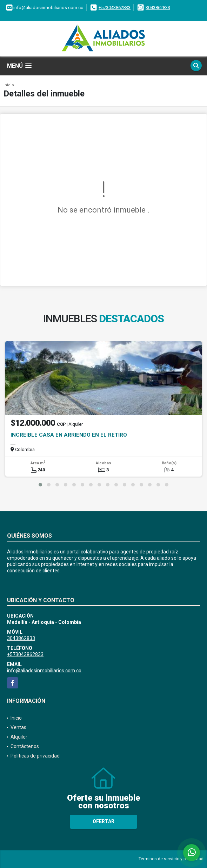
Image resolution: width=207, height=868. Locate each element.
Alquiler (19, 737)
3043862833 (158, 8)
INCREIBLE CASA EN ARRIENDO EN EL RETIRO (69, 435)
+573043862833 (115, 8)
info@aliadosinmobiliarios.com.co (44, 671)
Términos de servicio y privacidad (171, 859)
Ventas (18, 727)
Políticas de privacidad (35, 756)
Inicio (9, 85)
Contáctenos (25, 746)
